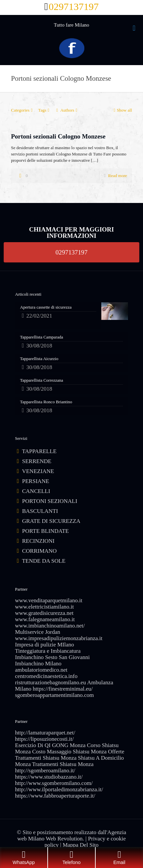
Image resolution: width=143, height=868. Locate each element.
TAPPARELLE (39, 451)
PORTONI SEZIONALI (49, 501)
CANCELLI (36, 491)
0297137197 (72, 252)
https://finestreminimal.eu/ (63, 689)
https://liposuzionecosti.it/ (44, 739)
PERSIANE (35, 481)
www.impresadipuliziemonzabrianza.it (59, 638)
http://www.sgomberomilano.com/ (54, 783)
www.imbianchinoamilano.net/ (50, 626)
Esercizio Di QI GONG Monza (50, 745)
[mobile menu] (134, 28)
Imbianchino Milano (38, 664)
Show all (122, 110)
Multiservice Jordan (38, 632)
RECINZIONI (38, 541)
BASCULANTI (40, 511)
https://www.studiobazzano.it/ (49, 777)
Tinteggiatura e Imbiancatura (48, 651)
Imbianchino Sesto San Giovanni (52, 657)
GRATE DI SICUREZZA (51, 521)
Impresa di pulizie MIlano (44, 645)
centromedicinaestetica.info (46, 676)
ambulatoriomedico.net (41, 670)
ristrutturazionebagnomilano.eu (50, 682)
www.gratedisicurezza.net (44, 613)
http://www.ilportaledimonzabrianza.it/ (59, 789)
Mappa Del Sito (81, 845)
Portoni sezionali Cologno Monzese (58, 136)
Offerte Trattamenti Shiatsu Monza (70, 755)
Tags (44, 110)
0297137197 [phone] (74, 6)
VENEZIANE (38, 471)
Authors (67, 110)
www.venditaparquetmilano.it (49, 600)
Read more (117, 176)
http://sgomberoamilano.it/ (45, 771)
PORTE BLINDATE (45, 531)
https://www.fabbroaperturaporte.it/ (55, 796)
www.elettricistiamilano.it (44, 607)
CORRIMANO (39, 551)
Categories (22, 110)
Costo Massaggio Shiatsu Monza (69, 752)
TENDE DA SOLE (44, 561)
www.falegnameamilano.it (45, 619)
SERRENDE (37, 461)
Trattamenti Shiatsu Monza (63, 764)
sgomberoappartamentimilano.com (54, 695)
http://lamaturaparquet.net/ (45, 733)
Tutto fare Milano (71, 25)
